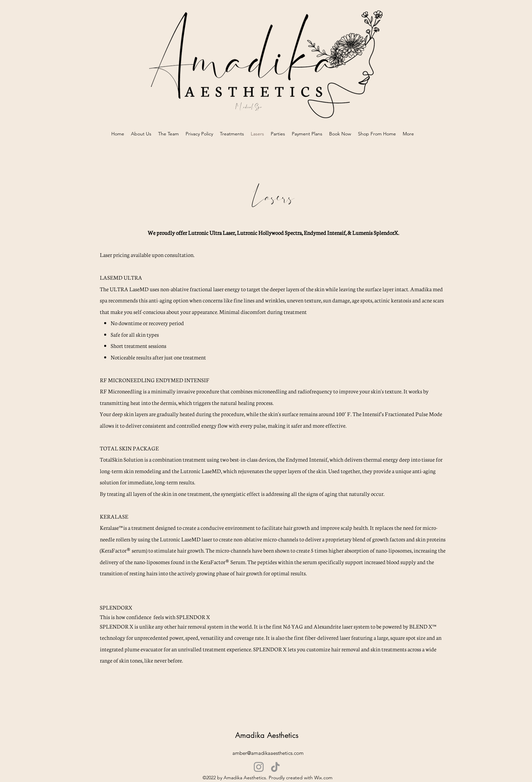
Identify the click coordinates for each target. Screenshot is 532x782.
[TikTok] (275, 767)
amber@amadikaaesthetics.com (268, 753)
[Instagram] (259, 767)
